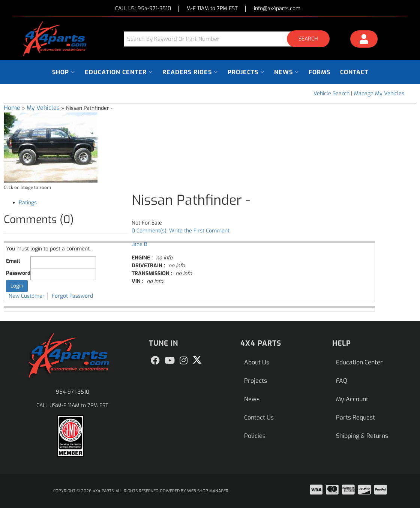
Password (18, 273)
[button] (229, 39)
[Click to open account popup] (364, 40)
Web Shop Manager (208, 491)
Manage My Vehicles (379, 94)
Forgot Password (72, 296)
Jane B (139, 244)
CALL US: (143, 9)
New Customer (27, 296)
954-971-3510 (73, 392)
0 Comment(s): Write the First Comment (181, 231)
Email (13, 261)
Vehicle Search (331, 94)
